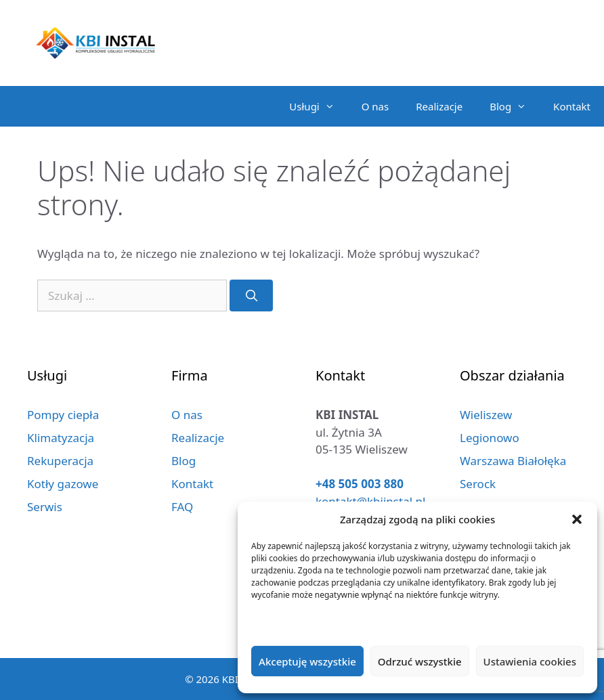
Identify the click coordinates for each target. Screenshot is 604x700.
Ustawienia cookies (530, 661)
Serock (478, 484)
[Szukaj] (251, 296)
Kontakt (572, 106)
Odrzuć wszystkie (420, 661)
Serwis (45, 507)
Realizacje (439, 106)
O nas (375, 106)
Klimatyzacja (61, 438)
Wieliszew (486, 415)
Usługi (318, 106)
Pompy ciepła (63, 415)
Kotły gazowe (63, 484)
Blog (515, 106)
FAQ (182, 507)
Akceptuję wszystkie (307, 661)
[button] (577, 519)
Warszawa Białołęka (513, 461)
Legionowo (490, 438)
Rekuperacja (60, 461)
